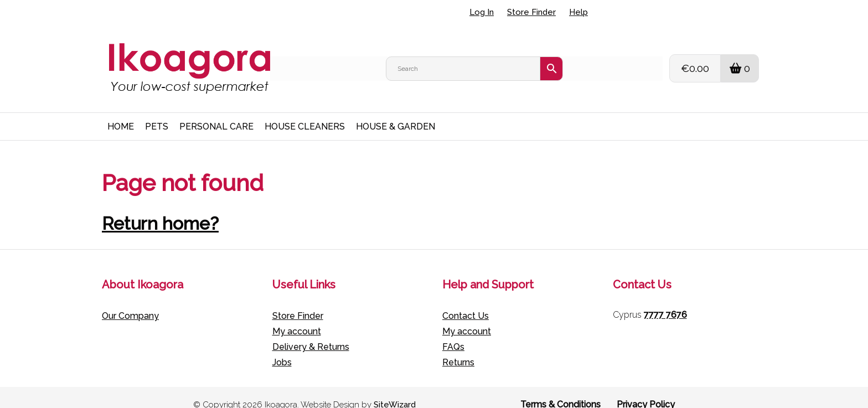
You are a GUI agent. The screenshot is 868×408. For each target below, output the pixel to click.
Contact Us (466, 301)
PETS (157, 112)
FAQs (453, 332)
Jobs (282, 348)
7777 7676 (665, 300)
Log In (482, 12)
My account (297, 317)
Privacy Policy (646, 390)
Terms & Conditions (560, 390)
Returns (458, 348)
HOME (121, 112)
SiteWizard (395, 390)
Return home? (160, 209)
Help (578, 12)
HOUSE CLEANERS (305, 112)
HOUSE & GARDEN (396, 112)
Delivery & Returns (311, 332)
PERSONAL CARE (216, 112)
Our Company (130, 301)
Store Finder (531, 12)
